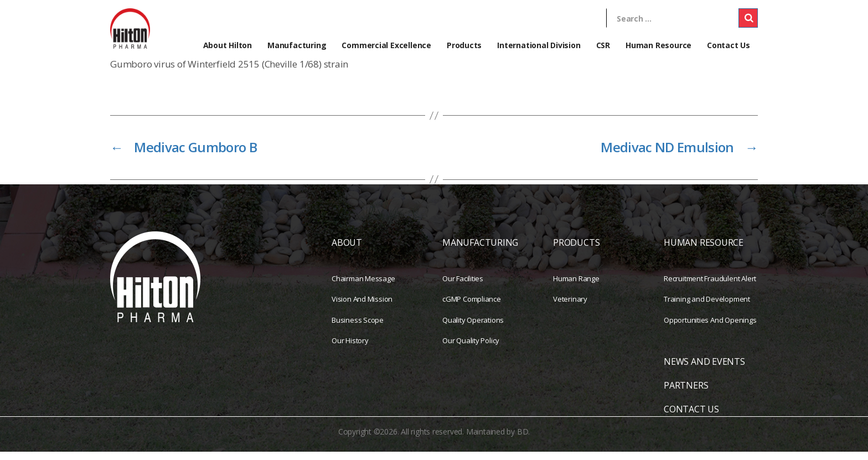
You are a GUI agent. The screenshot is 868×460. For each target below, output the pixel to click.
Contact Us (728, 45)
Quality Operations (473, 328)
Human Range (576, 286)
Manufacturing (297, 45)
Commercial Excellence (386, 45)
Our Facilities (463, 286)
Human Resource (658, 45)
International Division (539, 45)
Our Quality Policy (471, 349)
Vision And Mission (362, 307)
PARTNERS (686, 394)
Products (464, 45)
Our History (350, 349)
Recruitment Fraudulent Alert (710, 286)
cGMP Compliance (472, 307)
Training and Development (707, 307)
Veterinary (570, 307)
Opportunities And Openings (710, 328)
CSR (603, 45)
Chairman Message (363, 286)
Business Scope (358, 328)
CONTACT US (691, 417)
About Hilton (228, 45)
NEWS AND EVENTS (704, 370)
